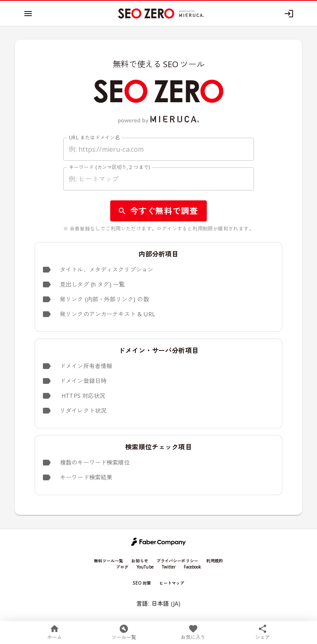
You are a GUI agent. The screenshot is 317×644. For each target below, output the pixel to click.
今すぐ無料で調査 (159, 211)
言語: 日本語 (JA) (158, 604)
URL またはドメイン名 (95, 137)
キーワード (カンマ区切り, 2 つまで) (110, 167)
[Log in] (289, 14)
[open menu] (28, 14)
